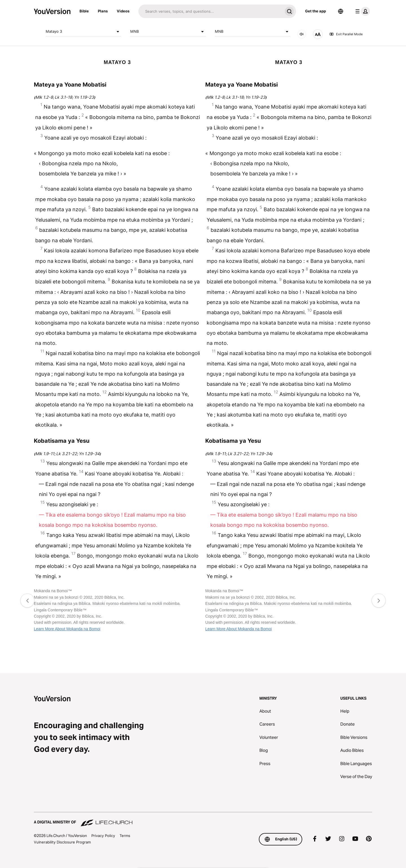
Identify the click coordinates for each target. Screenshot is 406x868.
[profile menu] (361, 11)
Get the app (315, 11)
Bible (84, 11)
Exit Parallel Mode (346, 34)
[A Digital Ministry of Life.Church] (203, 819)
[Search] (210, 11)
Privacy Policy (103, 836)
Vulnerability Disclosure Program (62, 842)
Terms (125, 836)
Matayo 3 (83, 32)
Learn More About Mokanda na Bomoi (67, 629)
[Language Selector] (341, 11)
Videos (123, 11)
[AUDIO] (302, 34)
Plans (103, 11)
